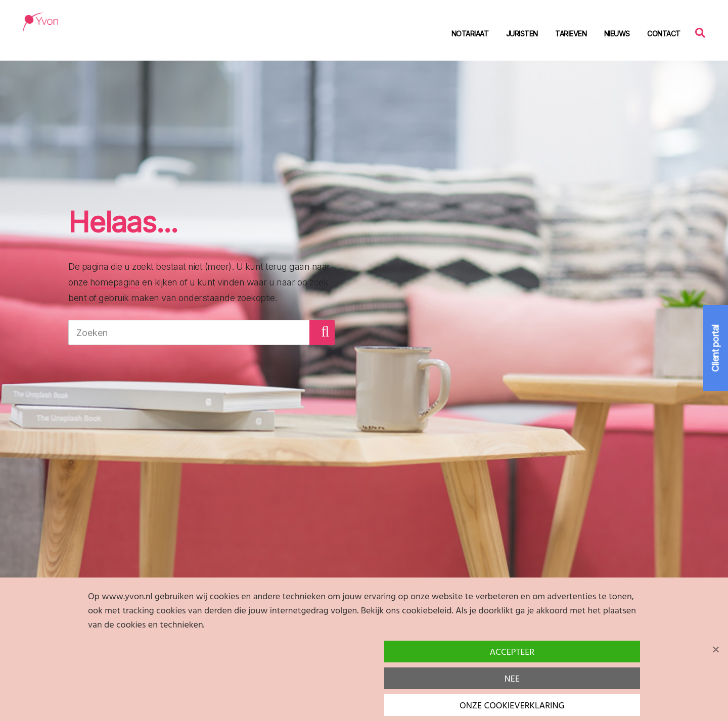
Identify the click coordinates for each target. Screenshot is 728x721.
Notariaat (470, 34)
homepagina (115, 282)
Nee (512, 679)
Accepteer (512, 653)
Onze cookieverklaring (512, 706)
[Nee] (715, 649)
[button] (322, 332)
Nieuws (617, 34)
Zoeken (703, 32)
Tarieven (571, 34)
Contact (664, 34)
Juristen (522, 34)
